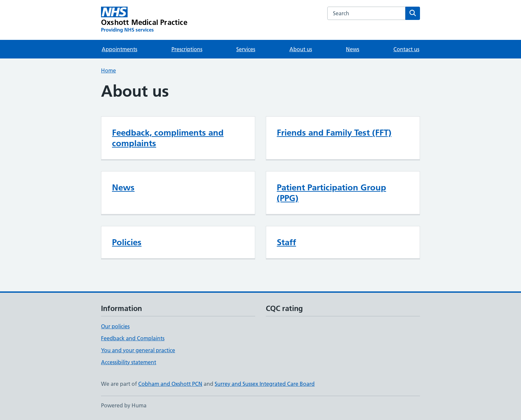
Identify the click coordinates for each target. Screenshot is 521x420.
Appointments (119, 49)
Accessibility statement (129, 362)
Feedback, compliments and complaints (168, 138)
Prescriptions (187, 49)
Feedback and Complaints (133, 338)
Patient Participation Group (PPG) (331, 193)
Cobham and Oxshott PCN (170, 384)
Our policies (115, 326)
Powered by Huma (124, 405)
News (353, 49)
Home (108, 70)
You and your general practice (138, 350)
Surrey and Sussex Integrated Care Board (265, 384)
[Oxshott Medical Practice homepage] (144, 20)
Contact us (406, 49)
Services (246, 49)
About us (301, 49)
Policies (127, 242)
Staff (286, 242)
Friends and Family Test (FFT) (334, 133)
